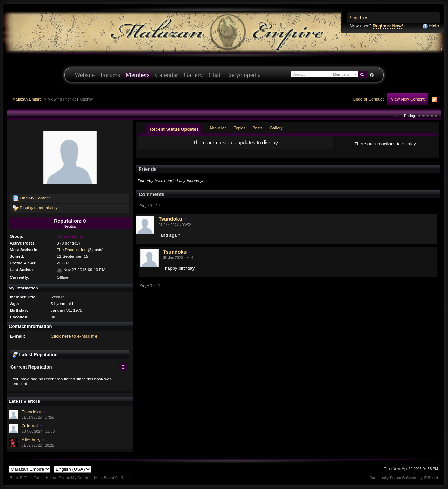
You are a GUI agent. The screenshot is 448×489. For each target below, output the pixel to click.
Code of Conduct (368, 99)
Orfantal (30, 426)
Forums (110, 75)
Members (138, 75)
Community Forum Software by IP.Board (404, 478)
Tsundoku (31, 412)
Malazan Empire (27, 99)
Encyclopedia (243, 75)
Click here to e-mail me (74, 336)
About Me (218, 128)
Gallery (193, 75)
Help (431, 26)
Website (85, 75)
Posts (257, 128)
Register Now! (388, 26)
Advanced (372, 75)
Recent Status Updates (174, 129)
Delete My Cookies (75, 478)
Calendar (167, 75)
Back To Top (20, 478)
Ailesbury (31, 440)
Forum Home (45, 478)
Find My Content (31, 198)
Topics (240, 128)
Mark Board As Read (112, 478)
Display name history (35, 208)
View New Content (408, 99)
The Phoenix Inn (72, 250)
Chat (215, 75)
